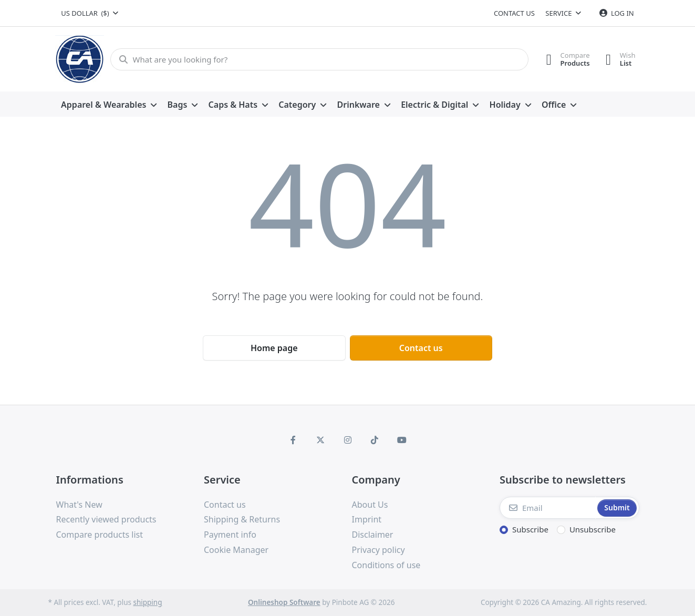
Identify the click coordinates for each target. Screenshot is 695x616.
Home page (274, 348)
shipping (147, 602)
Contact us (514, 13)
